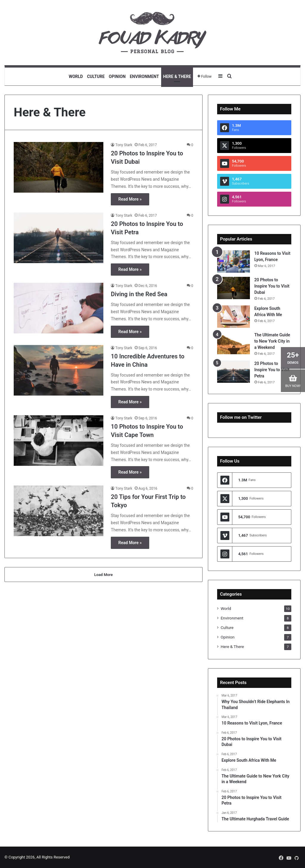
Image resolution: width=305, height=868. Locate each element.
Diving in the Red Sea (139, 294)
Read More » (130, 199)
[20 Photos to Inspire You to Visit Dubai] (59, 167)
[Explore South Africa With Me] (234, 317)
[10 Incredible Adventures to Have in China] (59, 370)
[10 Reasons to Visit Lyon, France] (234, 262)
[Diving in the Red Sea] (59, 308)
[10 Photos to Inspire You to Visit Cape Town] (59, 441)
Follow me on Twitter (241, 417)
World (76, 77)
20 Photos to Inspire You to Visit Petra (272, 370)
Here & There (177, 77)
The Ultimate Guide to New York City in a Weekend (272, 341)
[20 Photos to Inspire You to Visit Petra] (59, 238)
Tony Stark (124, 145)
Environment (144, 77)
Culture (96, 77)
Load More (103, 575)
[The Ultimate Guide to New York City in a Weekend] (234, 343)
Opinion (117, 77)
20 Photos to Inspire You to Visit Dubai (272, 286)
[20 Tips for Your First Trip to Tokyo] (59, 511)
